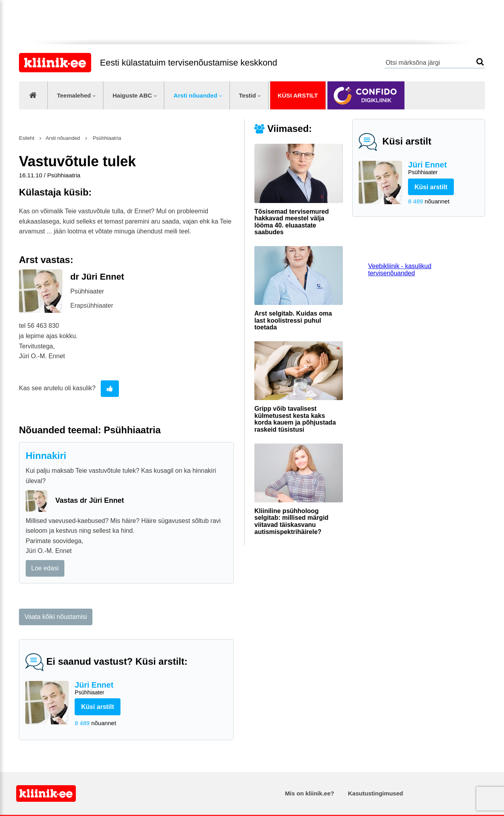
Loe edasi (45, 568)
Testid (247, 95)
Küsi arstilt (298, 95)
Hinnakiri (46, 456)
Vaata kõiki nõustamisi (56, 617)
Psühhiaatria (106, 138)
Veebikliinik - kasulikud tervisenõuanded (400, 270)
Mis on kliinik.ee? (310, 793)
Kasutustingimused (375, 793)
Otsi (480, 62)
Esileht (27, 138)
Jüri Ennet (443, 168)
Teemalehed (74, 95)
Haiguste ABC (132, 95)
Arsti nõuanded (196, 95)
